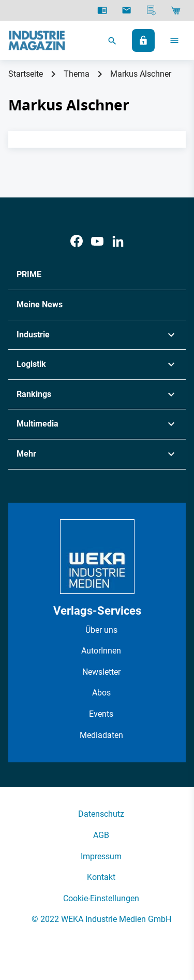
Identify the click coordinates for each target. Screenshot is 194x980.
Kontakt (101, 877)
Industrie (33, 335)
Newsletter (101, 672)
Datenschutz (101, 814)
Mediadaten (101, 735)
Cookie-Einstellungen (101, 898)
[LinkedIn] (118, 241)
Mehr (26, 454)
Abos (101, 693)
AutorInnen (101, 651)
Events (101, 714)
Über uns (101, 630)
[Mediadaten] (151, 10)
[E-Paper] (102, 10)
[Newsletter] (126, 10)
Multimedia (38, 424)
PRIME (29, 274)
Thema (77, 74)
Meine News (40, 304)
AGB (101, 835)
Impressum (101, 856)
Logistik (31, 364)
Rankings (34, 394)
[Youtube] (97, 241)
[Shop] (176, 10)
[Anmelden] (143, 40)
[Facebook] (77, 241)
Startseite (26, 74)
